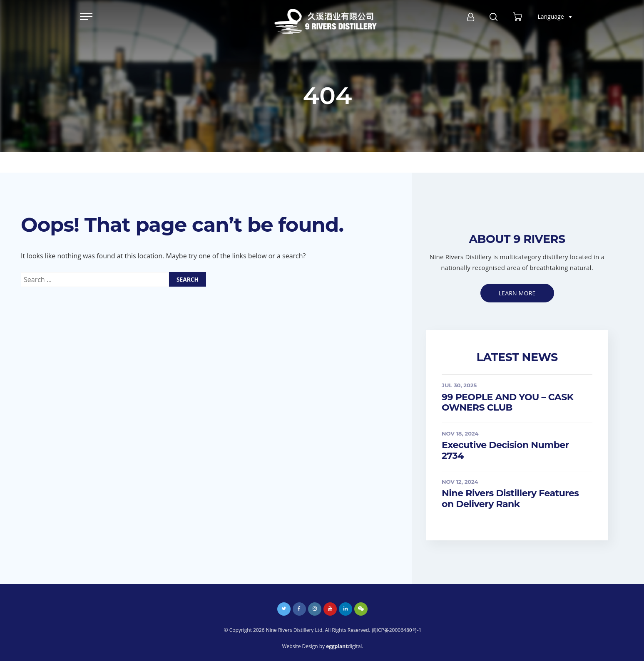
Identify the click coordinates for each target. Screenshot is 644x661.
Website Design (300, 646)
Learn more (517, 293)
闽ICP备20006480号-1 (397, 630)
